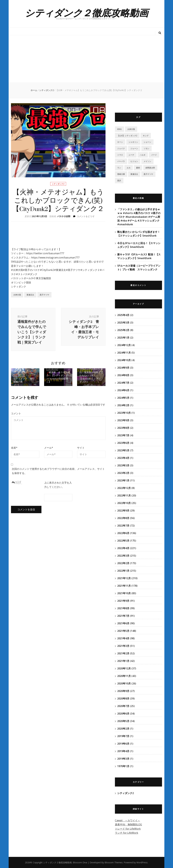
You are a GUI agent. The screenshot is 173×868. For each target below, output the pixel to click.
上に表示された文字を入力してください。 (58, 485)
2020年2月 (123, 729)
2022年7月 (123, 526)
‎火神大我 (17, 295)
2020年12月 (124, 668)
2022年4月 (123, 548)
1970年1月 (123, 766)
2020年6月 (123, 714)
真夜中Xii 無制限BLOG (128, 824)
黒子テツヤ (44, 295)
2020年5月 (123, 721)
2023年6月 (123, 443)
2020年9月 (123, 691)
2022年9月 (123, 511)
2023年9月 (123, 420)
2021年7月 (123, 616)
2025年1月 (123, 338)
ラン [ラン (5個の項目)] (119, 168)
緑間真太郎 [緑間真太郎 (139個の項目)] (150, 168)
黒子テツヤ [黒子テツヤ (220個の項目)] (148, 174)
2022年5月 (123, 541)
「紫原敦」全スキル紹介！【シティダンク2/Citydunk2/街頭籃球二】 (58, 377)
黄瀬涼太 (30, 295)
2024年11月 (124, 353)
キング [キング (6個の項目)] (146, 136)
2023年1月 (123, 480)
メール (49, 448)
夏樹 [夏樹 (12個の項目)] (138, 168)
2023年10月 (124, 413)
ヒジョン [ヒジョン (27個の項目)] (134, 161)
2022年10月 (124, 503)
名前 (14, 448)
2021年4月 (123, 638)
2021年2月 (123, 653)
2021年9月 (123, 601)
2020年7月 (123, 706)
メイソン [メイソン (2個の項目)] (147, 161)
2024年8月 (123, 375)
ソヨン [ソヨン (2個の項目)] (146, 148)
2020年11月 (124, 676)
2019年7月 (123, 736)
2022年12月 (124, 488)
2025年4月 (123, 315)
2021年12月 (124, 578)
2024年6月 (123, 390)
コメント (16, 413)
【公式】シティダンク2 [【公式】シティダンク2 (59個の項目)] (127, 136)
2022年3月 (123, 556)
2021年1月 (123, 661)
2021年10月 (124, 593)
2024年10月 (124, 360)
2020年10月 (124, 683)
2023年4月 (123, 458)
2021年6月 (123, 623)
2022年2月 (123, 563)
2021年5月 (123, 631)
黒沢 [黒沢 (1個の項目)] (119, 181)
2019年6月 (123, 744)
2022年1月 (123, 571)
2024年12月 (124, 345)
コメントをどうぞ (86, 216)
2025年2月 (123, 330)
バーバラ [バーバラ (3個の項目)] (121, 161)
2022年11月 (124, 495)
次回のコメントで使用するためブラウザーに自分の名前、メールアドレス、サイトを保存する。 (58, 471)
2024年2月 (123, 405)
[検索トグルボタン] (160, 33)
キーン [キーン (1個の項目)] (120, 142)
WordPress (142, 862)
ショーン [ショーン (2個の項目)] (147, 142)
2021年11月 (124, 586)
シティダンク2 (58, 184)
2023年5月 (123, 450)
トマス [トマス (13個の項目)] (120, 155)
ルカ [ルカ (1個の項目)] (129, 168)
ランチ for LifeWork (127, 833)
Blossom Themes (114, 862)
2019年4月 (123, 751)
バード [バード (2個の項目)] (154, 155)
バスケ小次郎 (64, 216)
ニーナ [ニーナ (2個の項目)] (131, 155)
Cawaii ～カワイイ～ (127, 820)
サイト (81, 448)
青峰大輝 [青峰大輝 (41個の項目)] (121, 174)
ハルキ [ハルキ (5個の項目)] (143, 155)
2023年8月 (123, 428)
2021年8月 (123, 608)
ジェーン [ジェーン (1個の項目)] (134, 148)
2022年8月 (123, 518)
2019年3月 (123, 759)
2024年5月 (123, 398)
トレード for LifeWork (128, 829)
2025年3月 (123, 323)
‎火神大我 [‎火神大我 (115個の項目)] (131, 129)
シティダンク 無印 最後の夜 (25, 380)
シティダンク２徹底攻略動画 (86, 12)
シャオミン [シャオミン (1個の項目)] (133, 142)
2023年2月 (123, 473)
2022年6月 (123, 533)
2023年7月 (123, 435)
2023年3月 (123, 465)
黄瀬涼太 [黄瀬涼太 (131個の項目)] (134, 174)
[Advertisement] (86, 59)
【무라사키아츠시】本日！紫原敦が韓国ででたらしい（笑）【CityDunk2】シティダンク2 (91, 376)
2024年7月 (123, 383)
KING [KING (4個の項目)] (119, 129)
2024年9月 (123, 368)
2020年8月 (123, 699)
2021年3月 (123, 646)
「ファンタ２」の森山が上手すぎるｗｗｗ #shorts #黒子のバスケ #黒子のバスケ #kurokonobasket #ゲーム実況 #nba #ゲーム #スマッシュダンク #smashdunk (139, 217)
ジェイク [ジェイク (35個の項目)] (121, 148)
